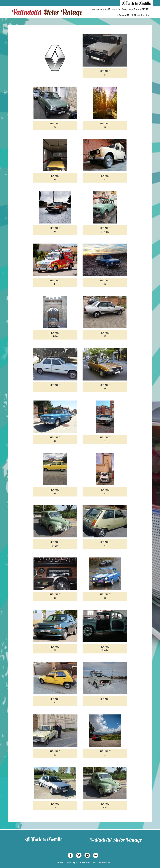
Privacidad (85, 862)
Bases (112, 9)
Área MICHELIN (127, 15)
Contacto (60, 862)
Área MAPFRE (142, 9)
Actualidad (144, 15)
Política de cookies (102, 862)
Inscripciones (99, 9)
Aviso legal (72, 862)
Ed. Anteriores (125, 9)
